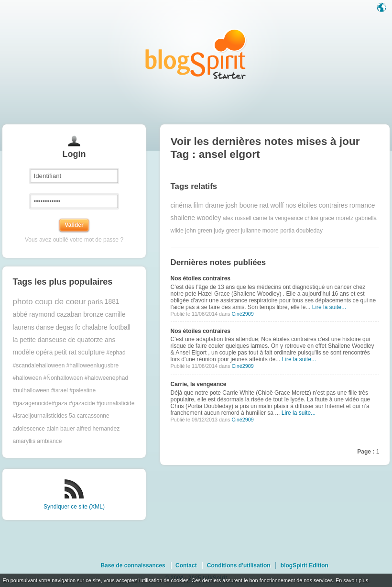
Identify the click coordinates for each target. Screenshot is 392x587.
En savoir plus (352, 580)
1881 (112, 302)
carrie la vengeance (278, 218)
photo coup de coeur (49, 302)
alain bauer (60, 429)
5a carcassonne (89, 416)
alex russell (237, 218)
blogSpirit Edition (305, 565)
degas (65, 327)
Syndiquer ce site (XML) (74, 507)
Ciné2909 (242, 314)
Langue (382, 8)
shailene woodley (196, 218)
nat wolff (272, 205)
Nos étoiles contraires (201, 278)
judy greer (226, 231)
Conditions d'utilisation (239, 565)
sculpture (91, 352)
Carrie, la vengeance (199, 384)
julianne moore (260, 231)
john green (199, 231)
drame (214, 205)
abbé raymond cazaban (47, 315)
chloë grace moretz (329, 218)
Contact (186, 565)
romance (362, 205)
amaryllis (24, 441)
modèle (24, 352)
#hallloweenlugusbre (93, 365)
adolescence (29, 429)
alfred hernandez (98, 429)
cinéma (181, 205)
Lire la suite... (329, 307)
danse (45, 327)
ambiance (49, 441)
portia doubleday (301, 231)
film (198, 205)
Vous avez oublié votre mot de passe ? (74, 240)
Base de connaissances (133, 565)
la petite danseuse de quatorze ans (64, 340)
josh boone (242, 205)
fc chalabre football (103, 327)
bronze (93, 315)
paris (95, 302)
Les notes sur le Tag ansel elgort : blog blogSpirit (196, 54)
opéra (44, 352)
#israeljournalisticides (40, 416)
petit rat (65, 352)
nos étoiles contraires (316, 205)
